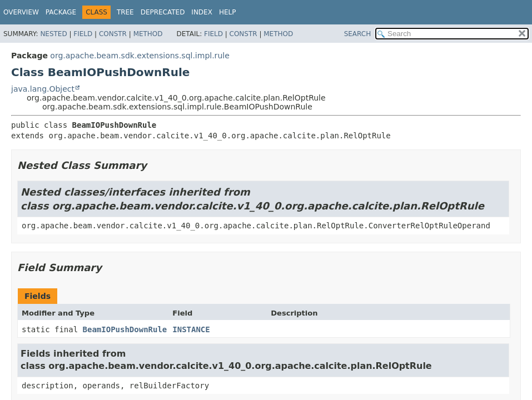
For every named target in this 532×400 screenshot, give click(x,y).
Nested (53, 34)
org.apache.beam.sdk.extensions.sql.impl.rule (140, 56)
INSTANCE (191, 329)
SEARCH (358, 34)
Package (61, 12)
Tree (125, 12)
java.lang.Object (43, 89)
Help (228, 12)
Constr (113, 34)
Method (148, 34)
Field (83, 34)
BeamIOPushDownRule (125, 329)
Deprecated (163, 12)
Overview (21, 12)
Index (202, 12)
